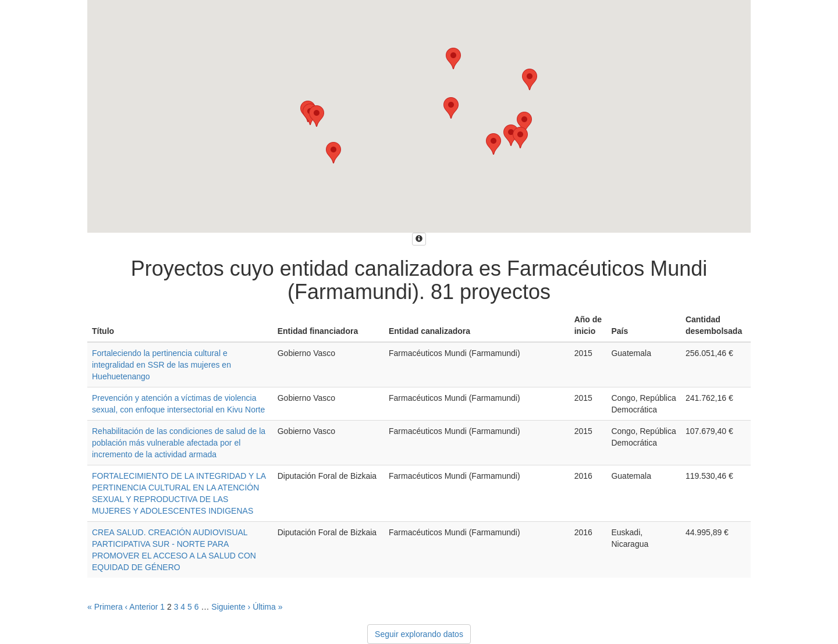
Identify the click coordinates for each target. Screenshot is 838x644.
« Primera (105, 607)
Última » (267, 607)
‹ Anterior (142, 607)
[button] (493, 144)
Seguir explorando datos (419, 634)
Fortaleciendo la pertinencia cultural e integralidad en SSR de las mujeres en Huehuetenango (161, 365)
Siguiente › (231, 607)
